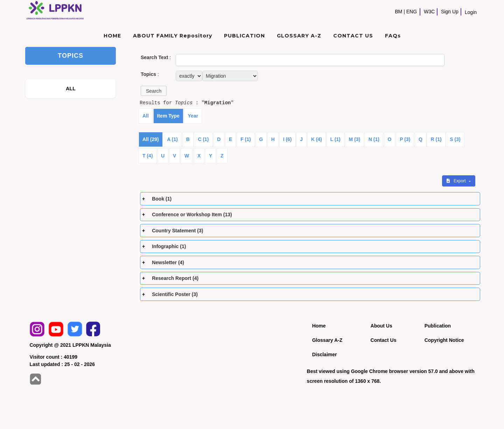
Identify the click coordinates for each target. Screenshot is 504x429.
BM (398, 12)
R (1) (436, 139)
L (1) (335, 139)
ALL (71, 89)
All (146, 116)
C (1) (203, 139)
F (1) (246, 139)
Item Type (168, 116)
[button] (154, 91)
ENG (412, 12)
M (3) (354, 139)
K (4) (317, 139)
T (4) (148, 156)
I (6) (288, 139)
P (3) (405, 139)
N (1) (374, 139)
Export (457, 181)
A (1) (172, 139)
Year (193, 116)
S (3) (455, 139)
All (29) (151, 139)
